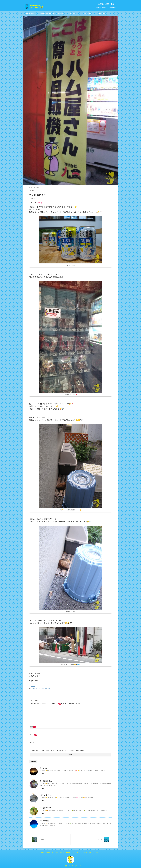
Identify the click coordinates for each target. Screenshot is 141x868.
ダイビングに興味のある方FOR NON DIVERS (44, 14)
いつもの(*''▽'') (45, 807)
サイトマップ (84, 852)
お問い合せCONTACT (102, 14)
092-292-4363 (106, 4)
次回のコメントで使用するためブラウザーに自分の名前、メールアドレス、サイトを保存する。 (59, 750)
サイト (32, 742)
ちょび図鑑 (75, 852)
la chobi (33, 686)
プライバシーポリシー (94, 852)
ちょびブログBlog (88, 14)
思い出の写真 (44, 820)
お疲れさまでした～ (46, 795)
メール (34, 734)
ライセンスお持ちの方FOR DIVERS (59, 14)
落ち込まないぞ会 (45, 780)
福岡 (49, 688)
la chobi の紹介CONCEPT (30, 14)
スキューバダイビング (41, 688)
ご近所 (33, 688)
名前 (34, 726)
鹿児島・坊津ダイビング (47, 852)
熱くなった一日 (45, 768)
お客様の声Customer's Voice (73, 14)
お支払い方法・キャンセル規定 (63, 852)
